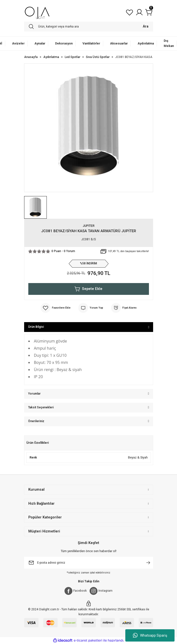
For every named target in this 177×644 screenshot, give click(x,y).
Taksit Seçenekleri (41, 407)
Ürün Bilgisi (36, 327)
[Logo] (37, 12)
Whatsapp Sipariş (150, 635)
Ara (146, 26)
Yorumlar (34, 394)
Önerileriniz (36, 421)
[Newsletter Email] (89, 563)
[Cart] (149, 12)
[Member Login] (139, 12)
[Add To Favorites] (56, 308)
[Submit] (148, 563)
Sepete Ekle (88, 289)
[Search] (89, 27)
